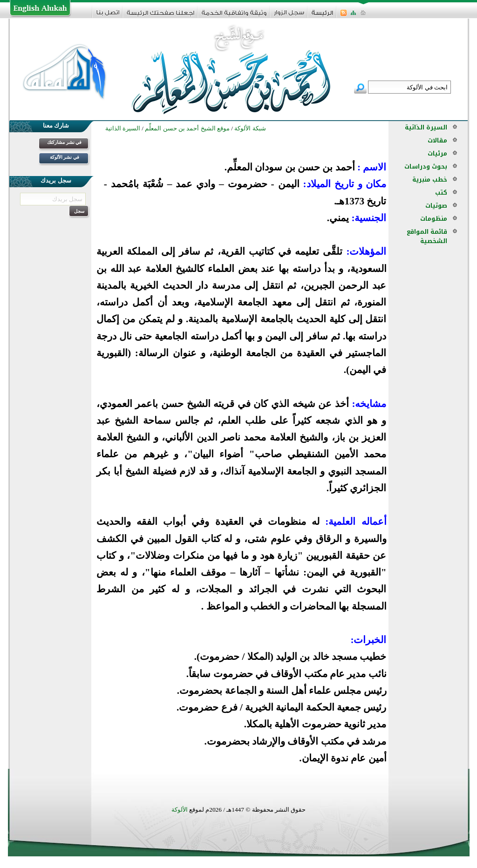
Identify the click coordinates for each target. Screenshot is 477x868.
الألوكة (180, 810)
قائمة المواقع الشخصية (427, 236)
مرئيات (437, 153)
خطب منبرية (430, 180)
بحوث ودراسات (426, 166)
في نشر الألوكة (65, 157)
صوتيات (436, 206)
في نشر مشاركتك (64, 142)
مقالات (437, 140)
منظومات (434, 219)
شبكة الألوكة (250, 128)
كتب (441, 193)
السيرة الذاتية (426, 127)
